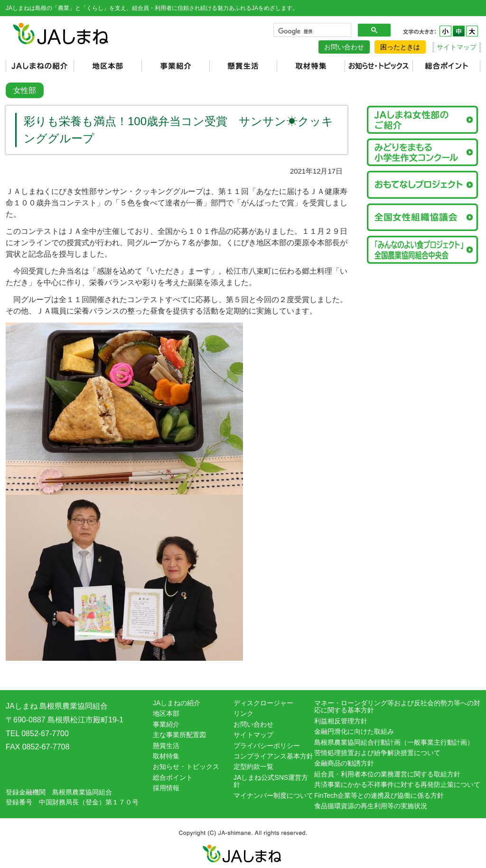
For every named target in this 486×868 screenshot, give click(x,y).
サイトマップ (457, 47)
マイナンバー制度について (273, 795)
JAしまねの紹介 (177, 703)
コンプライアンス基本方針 (273, 756)
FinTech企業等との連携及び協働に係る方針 (379, 795)
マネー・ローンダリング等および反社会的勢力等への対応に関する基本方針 (397, 706)
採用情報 (166, 788)
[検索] (311, 31)
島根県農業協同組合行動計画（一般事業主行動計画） (394, 742)
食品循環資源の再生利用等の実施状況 (371, 806)
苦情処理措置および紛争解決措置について (377, 753)
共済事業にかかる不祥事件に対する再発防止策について (397, 785)
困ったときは (400, 47)
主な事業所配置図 (179, 735)
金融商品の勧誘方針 (344, 763)
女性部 (25, 90)
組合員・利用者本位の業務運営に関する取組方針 (387, 774)
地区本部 (166, 713)
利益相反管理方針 (341, 721)
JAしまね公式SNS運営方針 (271, 781)
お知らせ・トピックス (186, 766)
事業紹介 (166, 724)
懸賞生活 (166, 746)
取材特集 (166, 756)
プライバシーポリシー (267, 746)
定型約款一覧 (253, 766)
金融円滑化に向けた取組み (354, 731)
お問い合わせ (344, 47)
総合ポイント (173, 777)
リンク (243, 713)
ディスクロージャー (263, 703)
